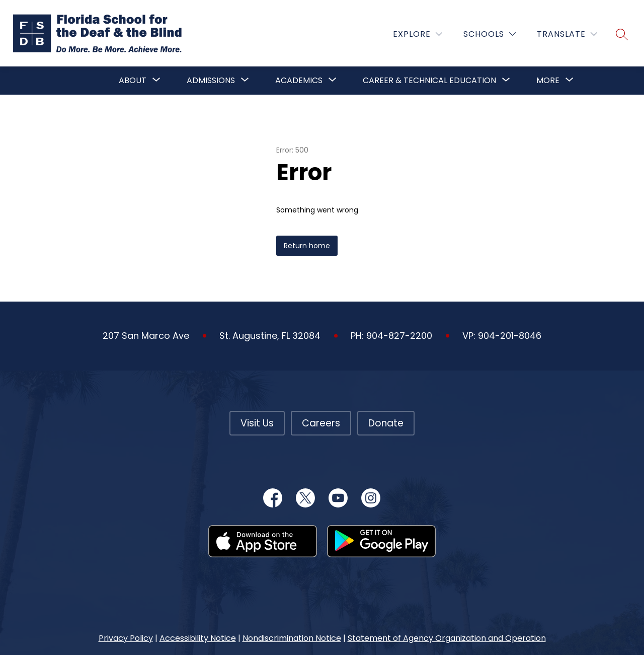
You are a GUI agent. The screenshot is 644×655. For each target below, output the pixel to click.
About (133, 80)
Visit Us (257, 423)
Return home (307, 246)
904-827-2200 (399, 336)
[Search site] (622, 34)
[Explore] (418, 34)
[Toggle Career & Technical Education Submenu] (506, 81)
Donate (386, 423)
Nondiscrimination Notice (292, 638)
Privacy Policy (126, 638)
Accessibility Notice (198, 638)
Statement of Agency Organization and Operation (447, 638)
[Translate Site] (567, 34)
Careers (321, 423)
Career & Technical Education (429, 80)
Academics (299, 80)
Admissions (211, 80)
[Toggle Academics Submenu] (333, 81)
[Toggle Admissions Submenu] (245, 81)
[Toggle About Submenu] (156, 81)
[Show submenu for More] (548, 81)
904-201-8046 (510, 336)
